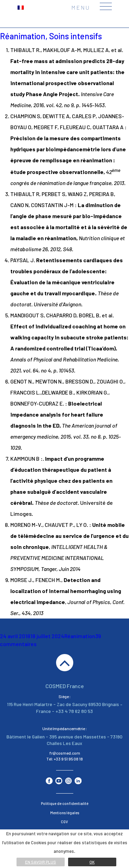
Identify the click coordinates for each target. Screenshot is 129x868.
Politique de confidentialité (65, 803)
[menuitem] (21, 7)
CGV (64, 822)
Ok (92, 862)
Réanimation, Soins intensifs (51, 36)
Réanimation (80, 636)
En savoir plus (41, 862)
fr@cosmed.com (65, 753)
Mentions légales (65, 813)
